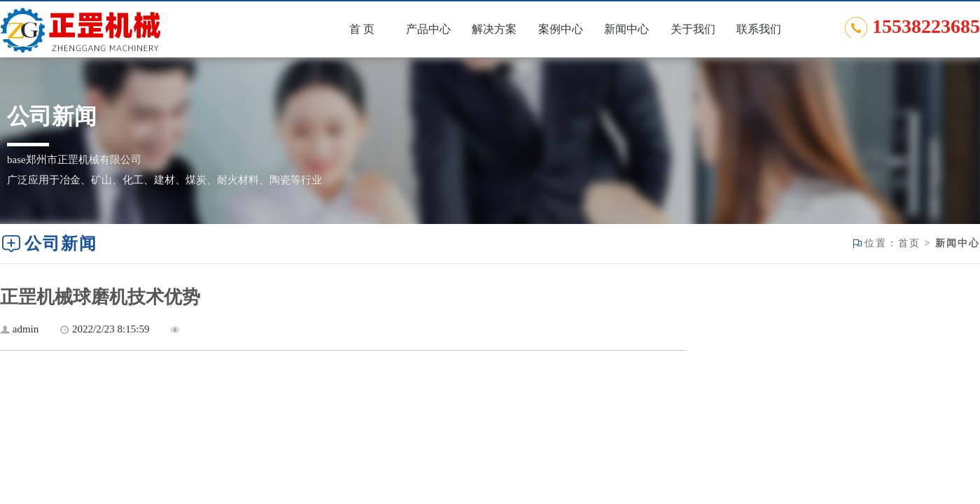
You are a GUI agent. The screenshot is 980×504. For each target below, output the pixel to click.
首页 (909, 243)
